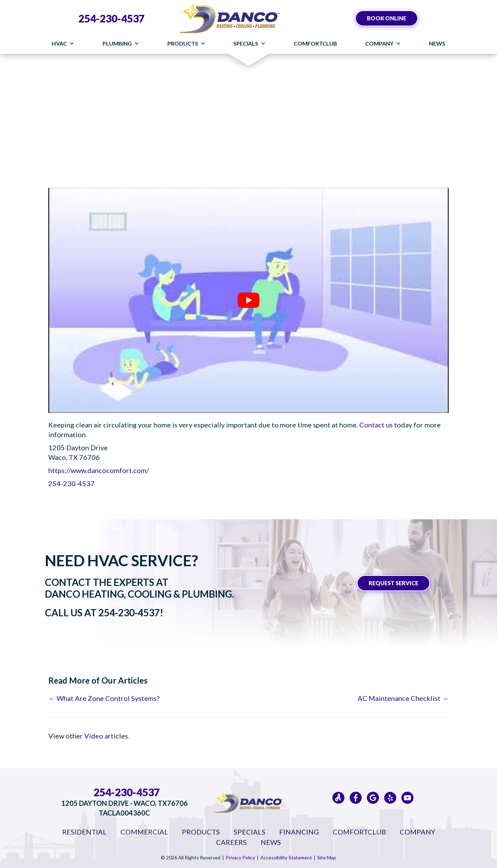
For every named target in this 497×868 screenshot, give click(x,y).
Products (187, 44)
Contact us (376, 425)
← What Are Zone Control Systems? (104, 698)
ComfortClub (315, 43)
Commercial (144, 832)
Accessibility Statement (286, 857)
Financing (299, 832)
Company (383, 44)
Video (94, 736)
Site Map (327, 857)
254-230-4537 (111, 18)
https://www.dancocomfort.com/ (99, 470)
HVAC (63, 44)
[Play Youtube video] (248, 300)
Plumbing (121, 44)
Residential (84, 832)
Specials (250, 44)
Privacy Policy (240, 857)
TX (74, 457)
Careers (231, 842)
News (437, 43)
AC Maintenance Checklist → (403, 698)
